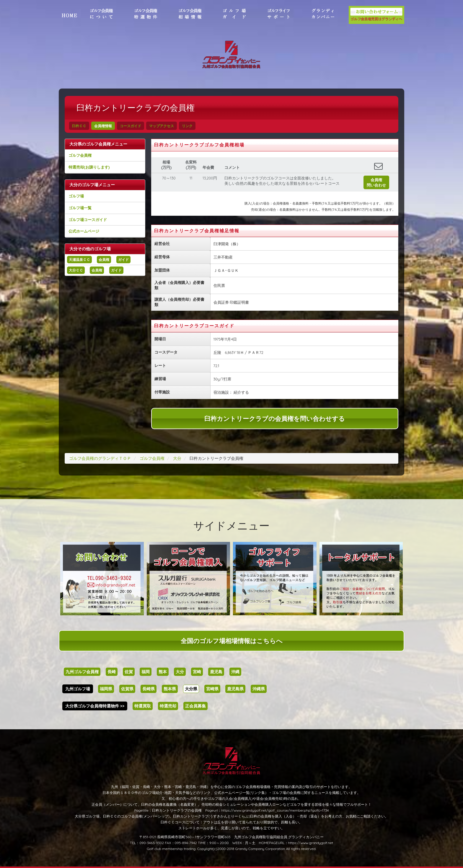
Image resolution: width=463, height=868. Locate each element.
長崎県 (149, 689)
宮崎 (197, 672)
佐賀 (129, 672)
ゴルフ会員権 (80, 155)
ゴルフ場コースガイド (88, 220)
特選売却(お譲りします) (89, 167)
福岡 (146, 672)
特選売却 (168, 706)
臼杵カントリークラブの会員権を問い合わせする (275, 419)
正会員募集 (195, 706)
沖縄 (235, 672)
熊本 (163, 672)
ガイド (123, 260)
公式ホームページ (84, 231)
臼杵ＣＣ (79, 126)
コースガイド (131, 126)
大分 (180, 672)
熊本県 (170, 689)
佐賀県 (127, 689)
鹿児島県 (235, 689)
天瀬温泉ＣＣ (79, 260)
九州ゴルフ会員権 (82, 672)
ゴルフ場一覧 (80, 208)
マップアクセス (162, 126)
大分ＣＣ (76, 270)
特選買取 (143, 706)
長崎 (112, 672)
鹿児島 (216, 672)
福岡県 (106, 689)
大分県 (191, 689)
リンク (187, 126)
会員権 (104, 260)
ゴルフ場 (76, 196)
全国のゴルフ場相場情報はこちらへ (232, 641)
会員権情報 (103, 126)
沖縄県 (259, 689)
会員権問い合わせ (376, 182)
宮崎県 (212, 689)
